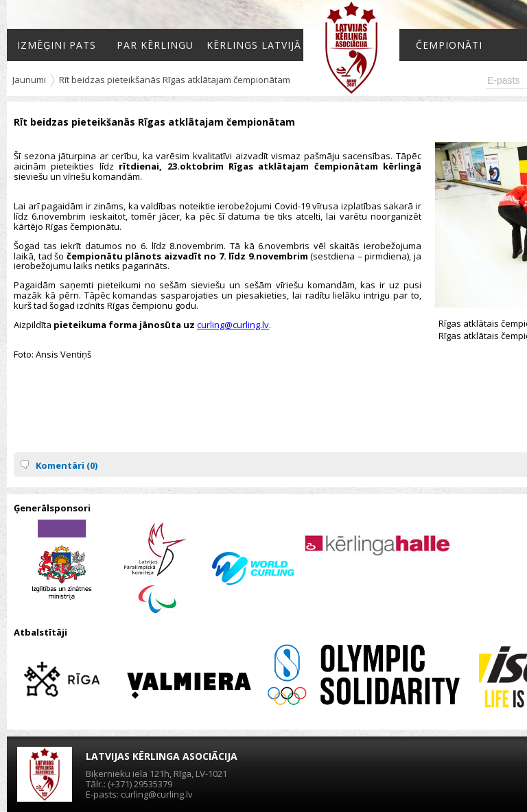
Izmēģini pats (57, 45)
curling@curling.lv (233, 325)
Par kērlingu (155, 45)
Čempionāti (449, 45)
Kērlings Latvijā (254, 45)
